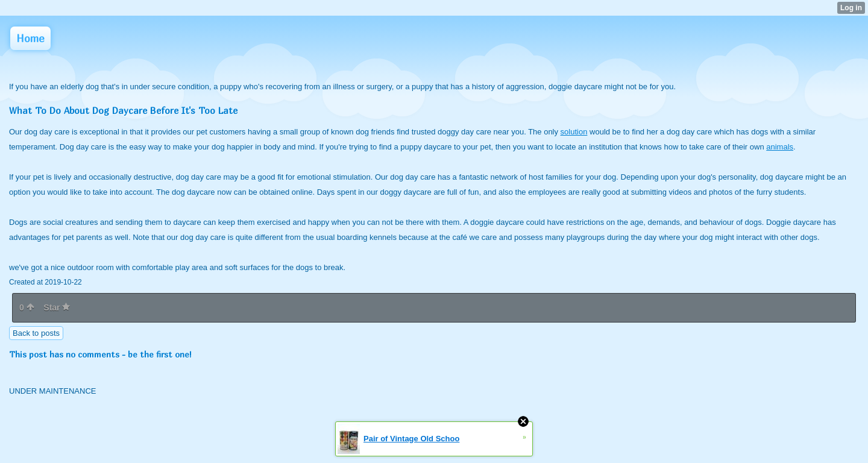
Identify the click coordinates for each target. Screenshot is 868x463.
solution (574, 132)
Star (57, 307)
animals (780, 147)
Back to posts (36, 333)
